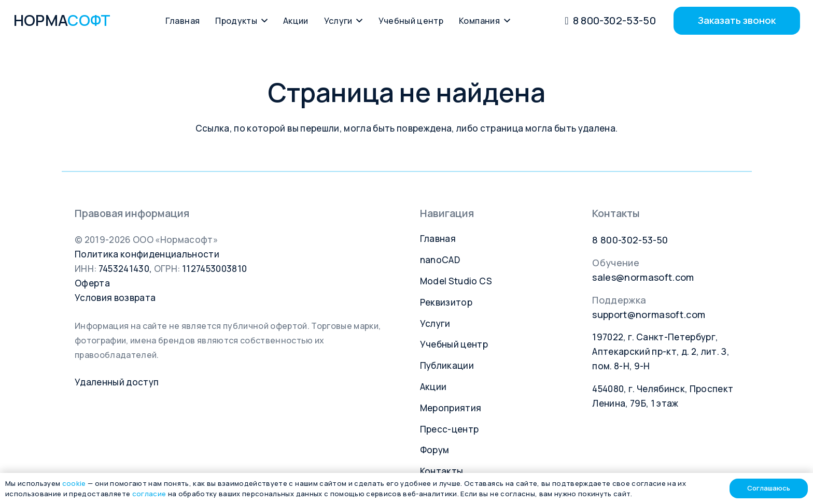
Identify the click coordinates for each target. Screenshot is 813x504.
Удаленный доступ (117, 382)
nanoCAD (440, 260)
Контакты (442, 471)
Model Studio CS (456, 281)
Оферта (92, 283)
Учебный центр (454, 344)
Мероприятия (451, 408)
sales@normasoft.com (643, 277)
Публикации (447, 365)
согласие (149, 494)
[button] (262, 21)
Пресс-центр (450, 429)
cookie (74, 483)
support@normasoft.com (649, 314)
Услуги (435, 323)
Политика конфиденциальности (147, 254)
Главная (438, 239)
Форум (435, 450)
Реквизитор (446, 302)
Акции (433, 387)
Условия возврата (115, 298)
